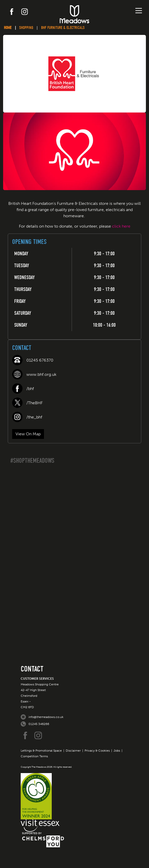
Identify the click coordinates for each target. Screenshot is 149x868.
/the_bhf (34, 417)
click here (121, 226)
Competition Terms (34, 756)
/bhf (30, 389)
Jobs (117, 751)
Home (8, 28)
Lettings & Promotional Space (41, 751)
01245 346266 (39, 724)
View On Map (28, 434)
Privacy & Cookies (97, 751)
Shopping (26, 28)
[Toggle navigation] (139, 11)
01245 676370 (40, 360)
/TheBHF (35, 403)
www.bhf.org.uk (41, 374)
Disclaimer (73, 751)
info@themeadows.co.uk (46, 717)
